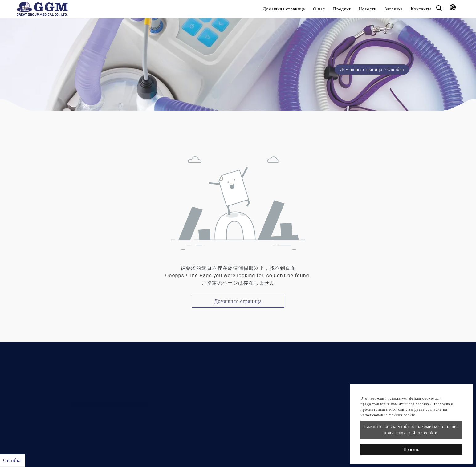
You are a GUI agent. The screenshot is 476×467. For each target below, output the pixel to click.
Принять (411, 450)
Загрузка (394, 9)
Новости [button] (368, 9)
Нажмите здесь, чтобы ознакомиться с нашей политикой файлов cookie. (411, 430)
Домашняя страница (284, 9)
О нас (319, 9)
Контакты (421, 9)
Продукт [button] (342, 9)
